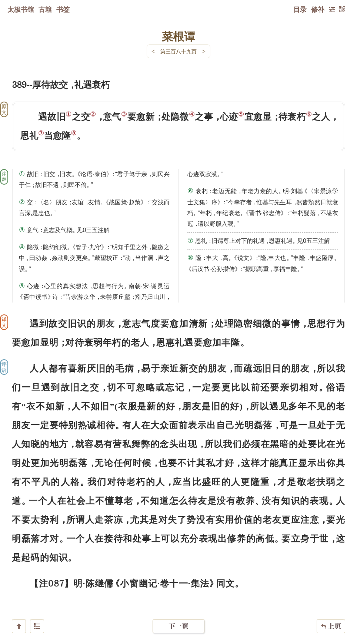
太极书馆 (21, 9)
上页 (331, 600)
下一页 (178, 600)
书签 (63, 9)
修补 (318, 9)
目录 (300, 9)
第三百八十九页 (178, 51)
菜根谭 (178, 36)
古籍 (45, 9)
